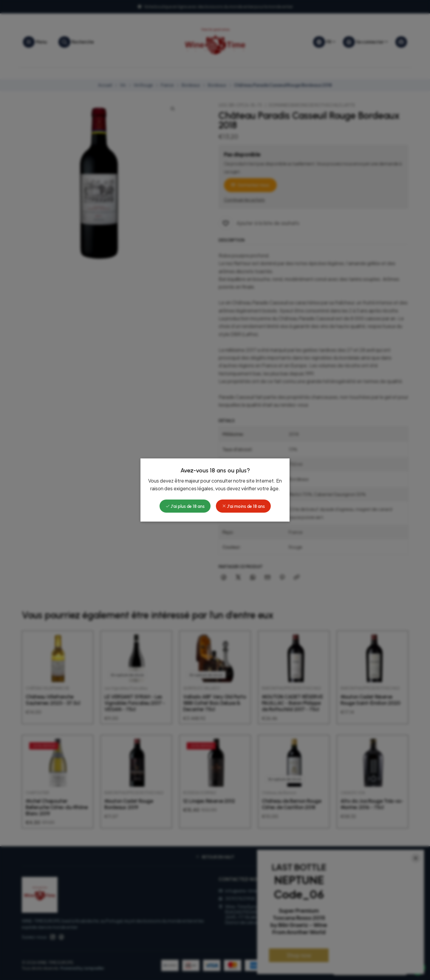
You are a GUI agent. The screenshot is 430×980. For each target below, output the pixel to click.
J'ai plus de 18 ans (185, 506)
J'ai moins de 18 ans (243, 506)
